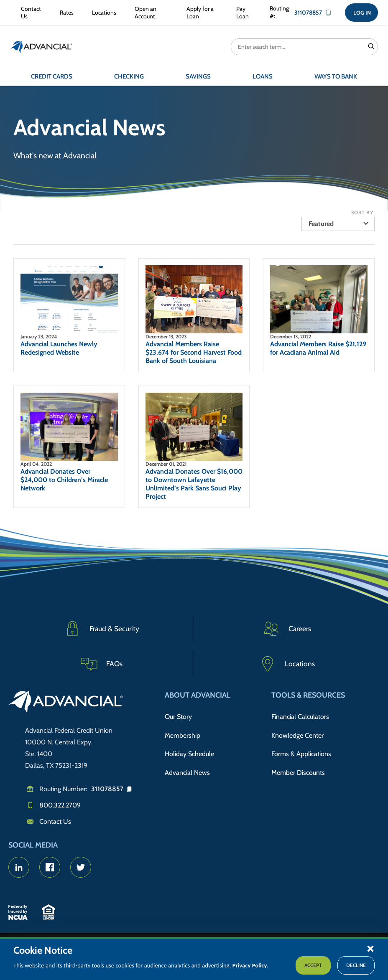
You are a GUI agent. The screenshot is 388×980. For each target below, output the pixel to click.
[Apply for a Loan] (200, 13)
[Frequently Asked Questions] (101, 664)
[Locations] (102, 13)
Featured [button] (321, 224)
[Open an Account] (150, 13)
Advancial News (187, 767)
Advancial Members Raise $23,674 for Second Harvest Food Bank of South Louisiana (194, 352)
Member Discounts (298, 767)
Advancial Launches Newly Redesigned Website (59, 348)
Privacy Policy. (250, 965)
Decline (356, 965)
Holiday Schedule (189, 750)
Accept (313, 965)
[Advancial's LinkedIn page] (19, 867)
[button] (370, 948)
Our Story (178, 716)
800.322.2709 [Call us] (60, 805)
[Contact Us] (29, 13)
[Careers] (287, 629)
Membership (183, 733)
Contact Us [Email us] (55, 821)
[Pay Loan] (243, 13)
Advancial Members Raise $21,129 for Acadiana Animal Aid (318, 348)
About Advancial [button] (198, 695)
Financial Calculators (300, 716)
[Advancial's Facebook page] (50, 867)
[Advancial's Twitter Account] (81, 867)
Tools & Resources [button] (308, 695)
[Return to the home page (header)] (41, 48)
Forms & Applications (301, 750)
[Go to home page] (66, 703)
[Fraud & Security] (101, 629)
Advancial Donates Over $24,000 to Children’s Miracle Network (64, 480)
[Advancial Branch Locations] (287, 664)
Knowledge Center (297, 733)
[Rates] (65, 13)
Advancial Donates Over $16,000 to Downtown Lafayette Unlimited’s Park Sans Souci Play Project (194, 484)
